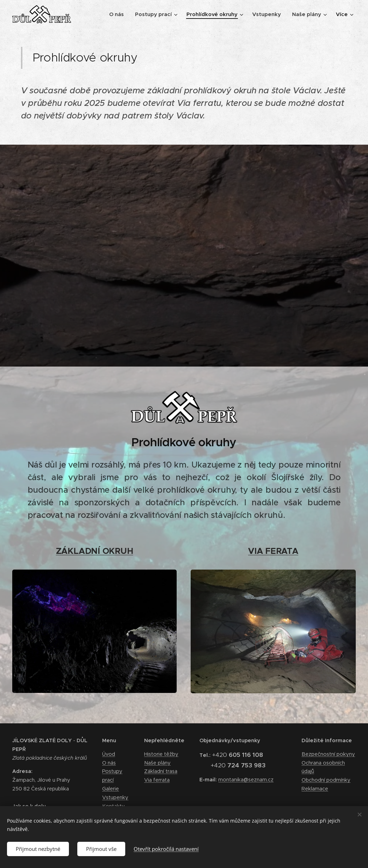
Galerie (111, 789)
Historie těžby (161, 754)
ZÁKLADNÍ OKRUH (95, 551)
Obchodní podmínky (326, 780)
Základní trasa (161, 771)
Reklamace (315, 789)
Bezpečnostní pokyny (328, 754)
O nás (109, 762)
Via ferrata (157, 780)
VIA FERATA (273, 551)
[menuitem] (118, 14)
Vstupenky (115, 797)
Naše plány (157, 762)
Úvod (109, 754)
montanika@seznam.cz (246, 780)
